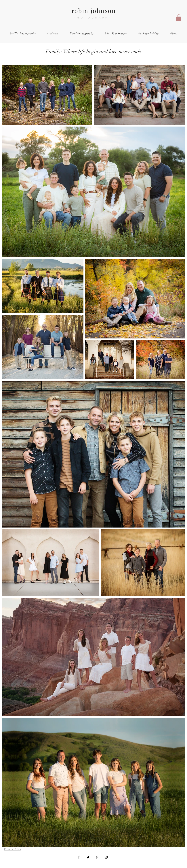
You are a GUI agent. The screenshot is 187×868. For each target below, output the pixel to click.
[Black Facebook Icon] (79, 857)
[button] (179, 18)
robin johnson (94, 11)
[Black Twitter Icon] (88, 857)
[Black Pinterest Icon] (97, 857)
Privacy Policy (13, 849)
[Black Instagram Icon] (106, 857)
